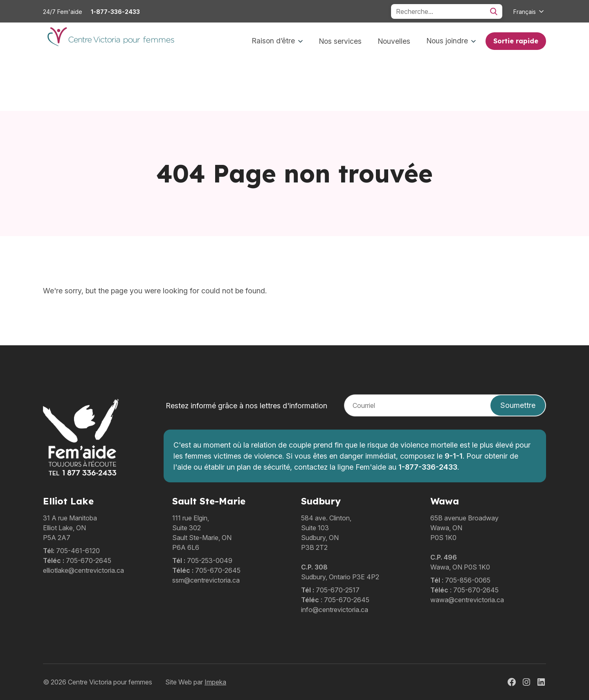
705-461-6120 (78, 551)
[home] (110, 41)
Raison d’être (277, 41)
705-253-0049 (210, 560)
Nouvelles (394, 41)
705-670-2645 (89, 560)
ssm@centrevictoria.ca (206, 580)
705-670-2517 (338, 590)
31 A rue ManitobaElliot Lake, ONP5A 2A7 (70, 528)
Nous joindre (451, 41)
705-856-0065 (468, 580)
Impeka (215, 682)
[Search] (447, 11)
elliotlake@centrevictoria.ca (83, 570)
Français (525, 12)
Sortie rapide (516, 41)
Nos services (340, 41)
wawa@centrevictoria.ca (467, 600)
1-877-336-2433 (115, 12)
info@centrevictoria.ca (335, 610)
